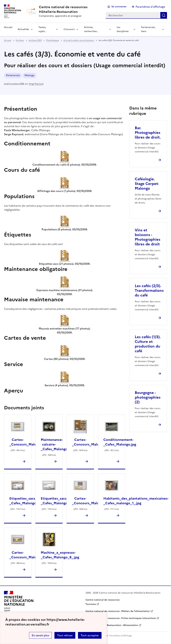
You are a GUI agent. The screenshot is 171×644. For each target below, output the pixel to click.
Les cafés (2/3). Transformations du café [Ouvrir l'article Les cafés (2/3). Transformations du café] (149, 291)
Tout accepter (90, 635)
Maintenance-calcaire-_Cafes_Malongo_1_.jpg (60, 444)
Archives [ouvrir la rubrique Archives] (20, 40)
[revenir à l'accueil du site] (70, 9)
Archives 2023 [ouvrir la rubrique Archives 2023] (35, 40)
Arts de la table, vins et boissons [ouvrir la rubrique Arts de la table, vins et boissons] (79, 40)
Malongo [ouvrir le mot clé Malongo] (29, 75)
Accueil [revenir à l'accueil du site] (8, 27)
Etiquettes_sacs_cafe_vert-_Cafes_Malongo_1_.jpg (31, 501)
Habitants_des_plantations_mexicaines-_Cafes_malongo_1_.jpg (136, 501)
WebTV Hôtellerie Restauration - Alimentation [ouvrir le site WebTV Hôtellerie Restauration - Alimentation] (112, 625)
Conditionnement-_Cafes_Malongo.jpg (120, 442)
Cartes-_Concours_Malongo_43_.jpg (95, 442)
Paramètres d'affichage (150, 7)
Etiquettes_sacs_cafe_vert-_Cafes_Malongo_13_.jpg (63, 501)
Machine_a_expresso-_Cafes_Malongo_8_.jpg (60, 555)
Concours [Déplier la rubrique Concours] (69, 29)
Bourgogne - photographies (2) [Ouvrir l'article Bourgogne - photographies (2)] (148, 397)
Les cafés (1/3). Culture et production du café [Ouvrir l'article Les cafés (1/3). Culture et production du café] (148, 344)
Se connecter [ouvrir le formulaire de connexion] (119, 7)
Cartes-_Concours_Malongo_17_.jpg (32, 442)
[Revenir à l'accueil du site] (19, 602)
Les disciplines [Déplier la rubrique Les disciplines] (123, 29)
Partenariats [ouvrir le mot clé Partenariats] (13, 75)
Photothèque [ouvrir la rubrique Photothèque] (53, 40)
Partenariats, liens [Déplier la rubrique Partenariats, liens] (148, 29)
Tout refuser (65, 635)
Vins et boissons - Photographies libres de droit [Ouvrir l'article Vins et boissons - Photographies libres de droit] (148, 237)
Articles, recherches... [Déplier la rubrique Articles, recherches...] (91, 29)
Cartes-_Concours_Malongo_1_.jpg (94, 501)
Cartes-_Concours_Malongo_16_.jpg (32, 555)
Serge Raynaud (36, 84)
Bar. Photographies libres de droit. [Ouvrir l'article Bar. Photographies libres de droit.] (148, 133)
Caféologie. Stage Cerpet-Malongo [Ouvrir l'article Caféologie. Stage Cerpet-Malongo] (147, 184)
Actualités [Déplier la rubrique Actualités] (23, 29)
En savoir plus (40, 635)
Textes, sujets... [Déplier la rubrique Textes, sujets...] (43, 29)
